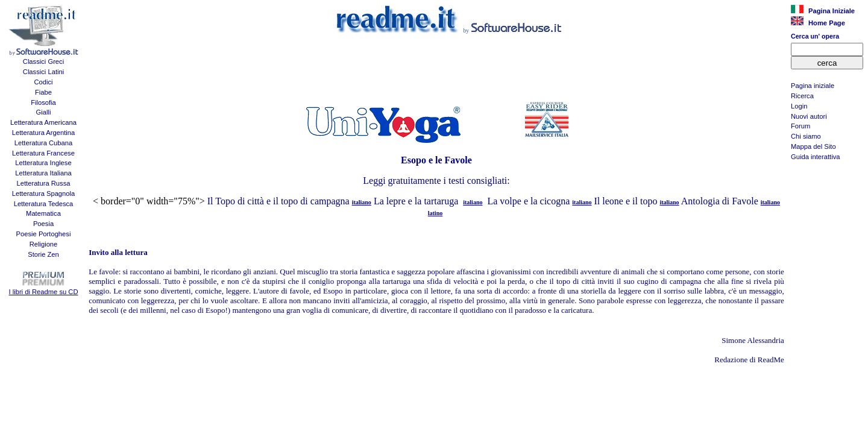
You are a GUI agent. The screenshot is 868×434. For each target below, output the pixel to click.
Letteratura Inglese (43, 163)
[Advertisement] (827, 227)
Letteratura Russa (44, 183)
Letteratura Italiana (43, 173)
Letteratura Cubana (43, 143)
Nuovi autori (809, 116)
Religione (44, 244)
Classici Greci (43, 61)
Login (799, 106)
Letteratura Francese (43, 153)
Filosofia (43, 102)
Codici (43, 82)
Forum (800, 126)
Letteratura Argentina (44, 133)
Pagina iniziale (813, 86)
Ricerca (802, 96)
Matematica (43, 213)
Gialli (44, 112)
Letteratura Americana (43, 122)
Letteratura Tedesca (44, 204)
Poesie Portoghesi (44, 234)
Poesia (43, 224)
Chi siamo (806, 136)
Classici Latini (43, 72)
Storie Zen (43, 254)
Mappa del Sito (813, 146)
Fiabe (43, 92)
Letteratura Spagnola (44, 193)
